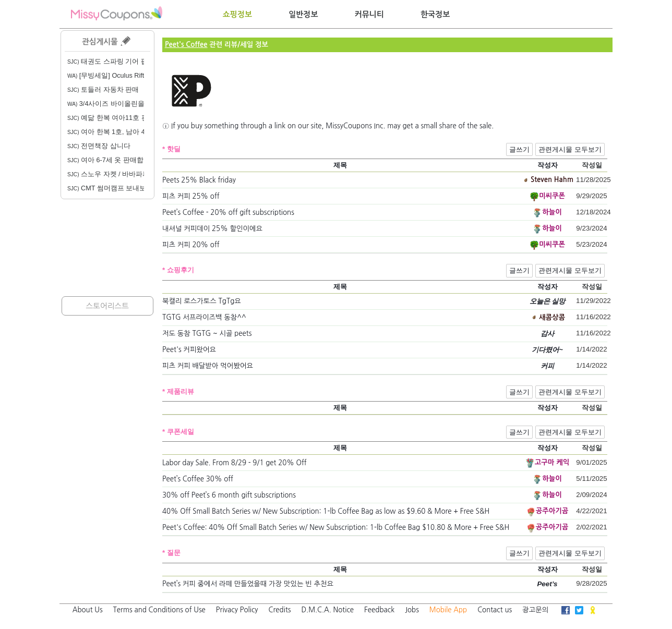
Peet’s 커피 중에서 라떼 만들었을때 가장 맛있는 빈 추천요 (248, 584)
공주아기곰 (552, 511)
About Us (88, 610)
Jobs (412, 610)
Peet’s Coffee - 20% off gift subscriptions (228, 213)
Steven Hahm (552, 180)
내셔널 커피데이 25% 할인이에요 (212, 229)
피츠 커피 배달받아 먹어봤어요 (208, 366)
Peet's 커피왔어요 (189, 350)
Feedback (379, 610)
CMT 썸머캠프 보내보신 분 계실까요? (131, 188)
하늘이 (552, 212)
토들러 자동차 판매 (103, 90)
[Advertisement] (107, 248)
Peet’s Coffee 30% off (198, 479)
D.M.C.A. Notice (327, 610)
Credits (280, 610)
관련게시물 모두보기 (570, 149)
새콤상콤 (552, 317)
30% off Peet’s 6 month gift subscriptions (229, 495)
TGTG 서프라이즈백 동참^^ (204, 317)
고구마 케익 (552, 462)
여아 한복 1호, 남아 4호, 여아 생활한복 (133, 132)
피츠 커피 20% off (191, 245)
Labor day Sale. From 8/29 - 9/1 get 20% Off (235, 463)
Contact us (495, 610)
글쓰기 (519, 149)
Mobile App (448, 610)
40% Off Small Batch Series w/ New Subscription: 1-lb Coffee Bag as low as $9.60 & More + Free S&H (326, 511)
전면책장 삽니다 (99, 146)
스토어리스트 (107, 306)
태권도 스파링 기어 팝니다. (115, 62)
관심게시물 (106, 41)
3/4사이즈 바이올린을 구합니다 (120, 104)
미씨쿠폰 (552, 196)
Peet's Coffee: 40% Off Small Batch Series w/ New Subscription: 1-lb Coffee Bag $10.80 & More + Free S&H (336, 528)
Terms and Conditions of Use (159, 610)
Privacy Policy (237, 610)
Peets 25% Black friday (199, 180)
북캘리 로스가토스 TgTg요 (202, 301)
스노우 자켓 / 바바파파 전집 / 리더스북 (132, 174)
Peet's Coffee (186, 45)
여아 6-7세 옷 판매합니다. (113, 160)
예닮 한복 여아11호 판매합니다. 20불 (130, 118)
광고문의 (535, 610)
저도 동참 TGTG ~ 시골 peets (207, 334)
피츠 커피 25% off (191, 196)
